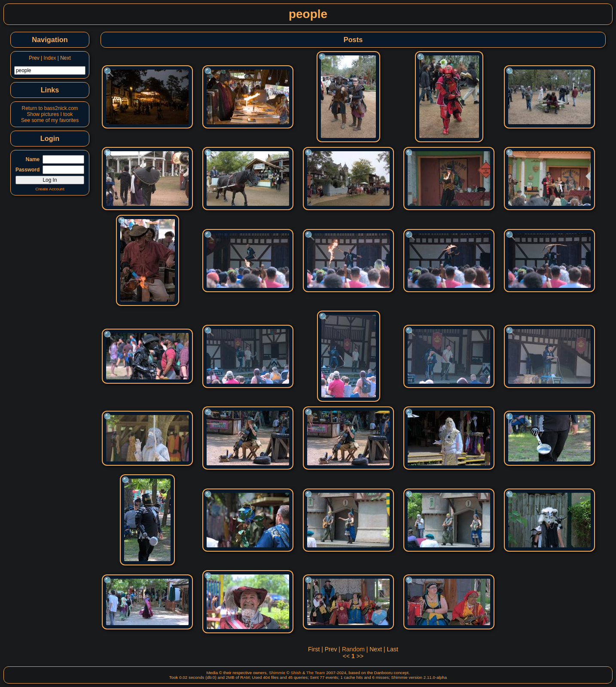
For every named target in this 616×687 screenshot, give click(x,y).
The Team (316, 673)
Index (50, 58)
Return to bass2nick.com (50, 108)
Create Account (50, 189)
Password (27, 170)
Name (33, 159)
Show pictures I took (50, 114)
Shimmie (277, 673)
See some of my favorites (50, 120)
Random (353, 649)
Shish (296, 673)
